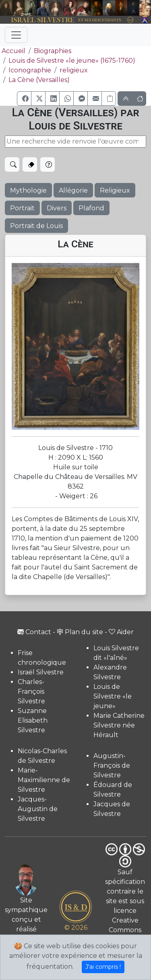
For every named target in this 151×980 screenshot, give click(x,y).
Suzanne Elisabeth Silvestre (33, 720)
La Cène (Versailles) (39, 80)
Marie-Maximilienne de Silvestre (44, 780)
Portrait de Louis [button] (36, 226)
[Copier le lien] (109, 99)
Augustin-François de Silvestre (112, 765)
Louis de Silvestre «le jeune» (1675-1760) (72, 61)
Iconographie (30, 70)
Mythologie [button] (28, 190)
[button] (24, 99)
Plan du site (80, 632)
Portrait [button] (22, 208)
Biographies (53, 51)
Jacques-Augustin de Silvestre (38, 809)
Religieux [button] (115, 190)
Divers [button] (57, 208)
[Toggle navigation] (16, 35)
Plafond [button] (91, 208)
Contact (34, 632)
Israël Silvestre (41, 672)
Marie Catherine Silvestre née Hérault (119, 725)
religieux (74, 70)
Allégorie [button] (73, 190)
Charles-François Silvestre (31, 691)
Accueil (13, 51)
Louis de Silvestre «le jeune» (113, 696)
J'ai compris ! (103, 967)
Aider (121, 632)
